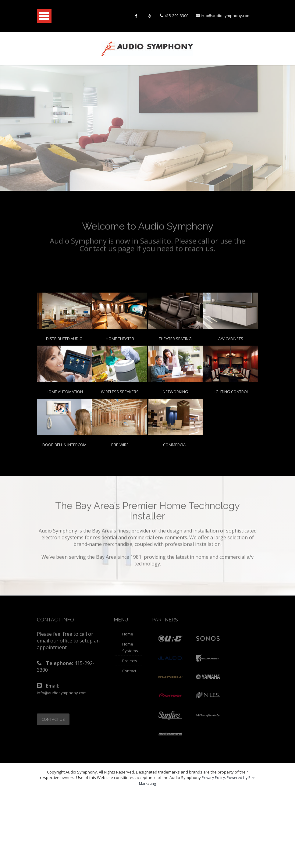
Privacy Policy (213, 778)
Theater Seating (175, 339)
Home (128, 634)
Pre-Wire (120, 445)
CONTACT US (53, 719)
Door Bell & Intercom (64, 445)
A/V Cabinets (231, 339)
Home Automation (64, 392)
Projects (130, 661)
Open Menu (44, 16)
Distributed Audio (64, 339)
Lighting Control (231, 392)
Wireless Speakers (120, 392)
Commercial (175, 445)
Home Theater (120, 339)
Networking (175, 392)
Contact (129, 671)
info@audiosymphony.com (226, 16)
